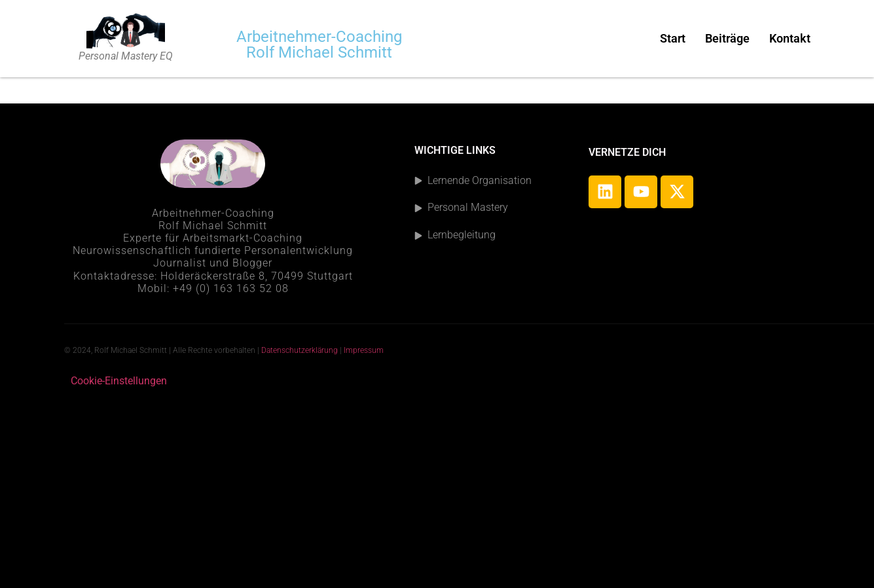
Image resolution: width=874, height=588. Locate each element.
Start (673, 38)
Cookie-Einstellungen (119, 381)
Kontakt (790, 38)
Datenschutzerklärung (300, 350)
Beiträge (727, 38)
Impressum (365, 350)
